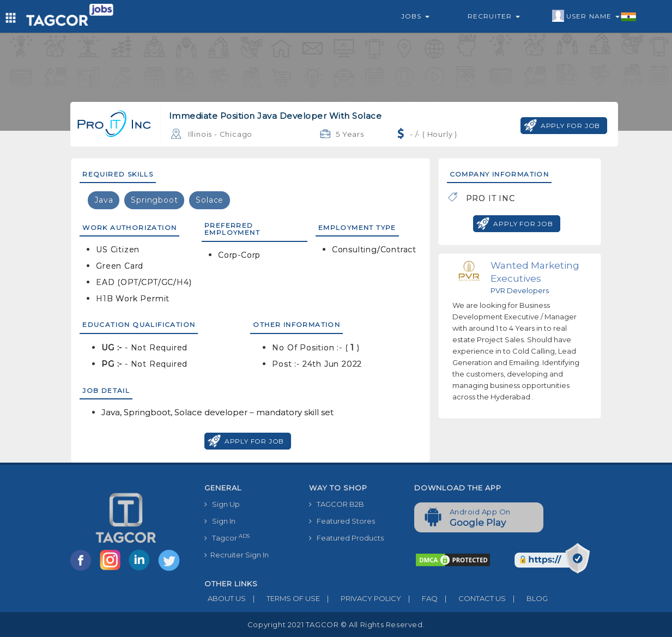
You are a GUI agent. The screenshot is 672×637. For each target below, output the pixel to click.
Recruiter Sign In (237, 555)
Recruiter (494, 16)
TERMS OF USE (283, 598)
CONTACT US (472, 598)
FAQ (419, 598)
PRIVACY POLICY (361, 598)
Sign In (220, 521)
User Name (594, 16)
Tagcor (227, 538)
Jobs (415, 16)
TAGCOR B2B (337, 504)
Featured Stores (342, 521)
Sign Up (222, 504)
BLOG (527, 598)
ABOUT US (225, 598)
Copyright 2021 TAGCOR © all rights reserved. (336, 624)
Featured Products (346, 538)
